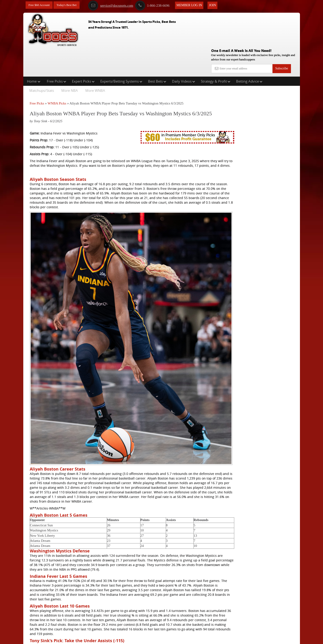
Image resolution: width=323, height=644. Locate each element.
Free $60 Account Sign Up (254, 171)
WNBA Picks (57, 74)
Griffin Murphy (255, 116)
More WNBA (95, 61)
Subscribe (282, 35)
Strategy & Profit (216, 52)
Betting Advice (249, 52)
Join (217, 5)
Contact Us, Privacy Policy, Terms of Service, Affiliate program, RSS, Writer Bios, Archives (187, 638)
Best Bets (157, 52)
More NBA (70, 61)
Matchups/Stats (42, 61)
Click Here (61, 608)
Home (34, 52)
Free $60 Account (40, 5)
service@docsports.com (115, 5)
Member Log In (194, 5)
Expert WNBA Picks (71, 622)
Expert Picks (83, 52)
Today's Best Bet (69, 5)
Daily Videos (184, 52)
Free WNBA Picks (70, 615)
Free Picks (56, 52)
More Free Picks (280, 85)
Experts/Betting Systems (121, 52)
